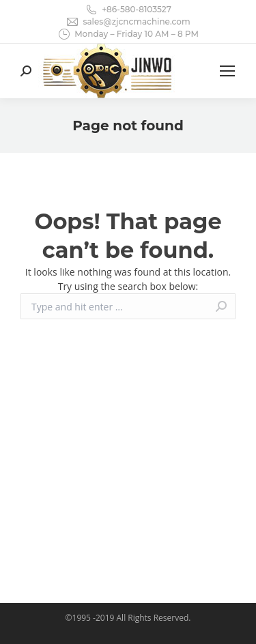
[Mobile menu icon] (227, 71)
